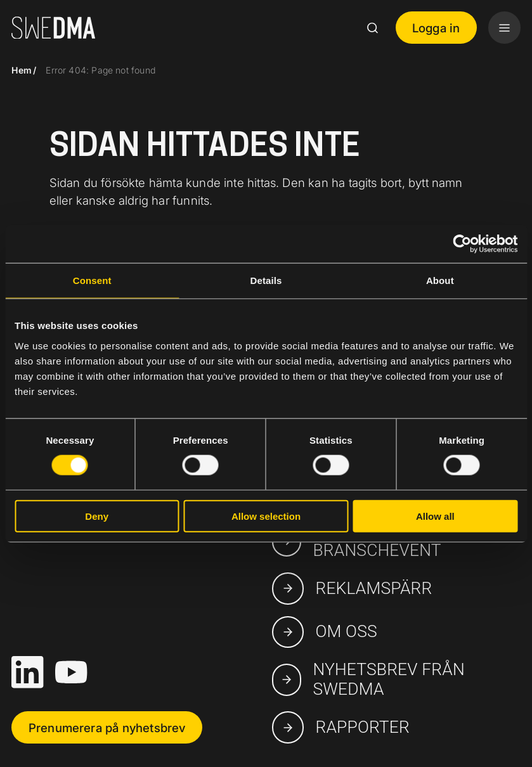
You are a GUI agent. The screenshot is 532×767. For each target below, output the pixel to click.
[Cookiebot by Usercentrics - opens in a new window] (462, 244)
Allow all (435, 516)
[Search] (372, 28)
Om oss (325, 632)
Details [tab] (266, 280)
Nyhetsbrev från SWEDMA (368, 680)
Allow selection (266, 516)
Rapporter (341, 727)
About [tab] (440, 280)
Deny (97, 516)
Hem (22, 70)
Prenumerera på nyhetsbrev (107, 728)
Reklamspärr (352, 588)
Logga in (436, 28)
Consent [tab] (92, 280)
